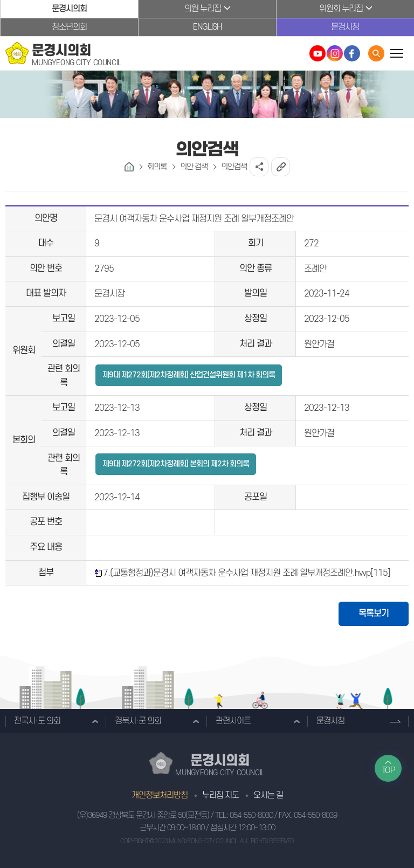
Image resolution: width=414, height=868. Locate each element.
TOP (388, 770)
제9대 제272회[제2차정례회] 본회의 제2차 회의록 (176, 464)
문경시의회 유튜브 (318, 53)
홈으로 (129, 167)
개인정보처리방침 (160, 795)
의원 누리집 (203, 9)
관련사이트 (233, 721)
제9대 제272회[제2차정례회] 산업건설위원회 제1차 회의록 (189, 375)
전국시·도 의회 (37, 721)
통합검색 (376, 53)
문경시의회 (69, 9)
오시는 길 (268, 795)
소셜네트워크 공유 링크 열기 (259, 167)
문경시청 (345, 27)
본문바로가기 (0, 0)
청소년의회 (69, 27)
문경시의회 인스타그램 (335, 53)
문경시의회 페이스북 (352, 53)
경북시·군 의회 (138, 721)
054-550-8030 (251, 815)
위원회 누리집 (341, 9)
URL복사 (281, 167)
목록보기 (374, 614)
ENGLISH (207, 27)
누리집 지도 (220, 795)
